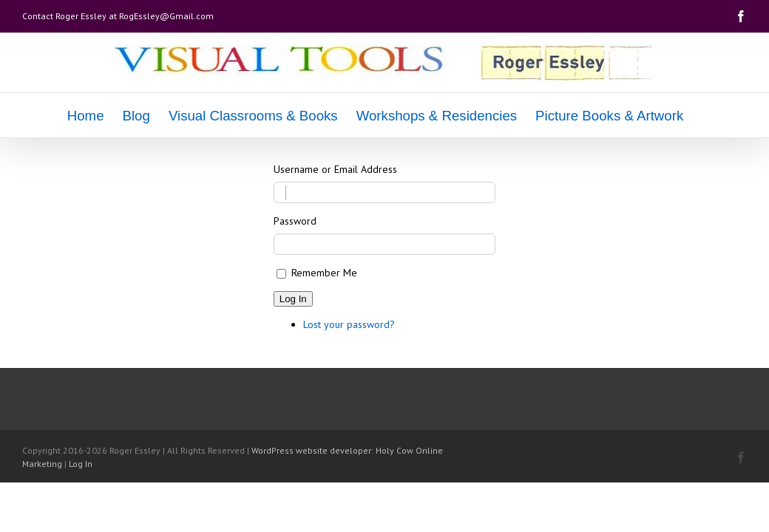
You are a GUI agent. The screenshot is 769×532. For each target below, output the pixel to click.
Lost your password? (349, 324)
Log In (293, 299)
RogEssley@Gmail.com (166, 16)
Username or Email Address (335, 169)
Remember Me (324, 273)
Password (295, 221)
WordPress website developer (311, 450)
